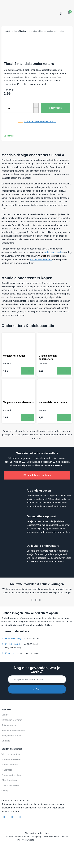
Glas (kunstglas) (9, 780)
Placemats (7, 770)
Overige (5, 791)
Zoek (37, 689)
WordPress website (25, 840)
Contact (5, 715)
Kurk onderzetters (10, 785)
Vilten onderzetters (11, 754)
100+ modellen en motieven (37, 475)
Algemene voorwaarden (13, 730)
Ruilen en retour (9, 725)
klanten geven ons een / (40, 121)
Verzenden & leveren (12, 720)
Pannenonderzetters (11, 775)
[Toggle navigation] (60, 13)
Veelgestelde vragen (12, 735)
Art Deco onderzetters (41, 259)
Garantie (6, 741)
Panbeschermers (10, 765)
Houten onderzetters (12, 759)
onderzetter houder (54, 252)
